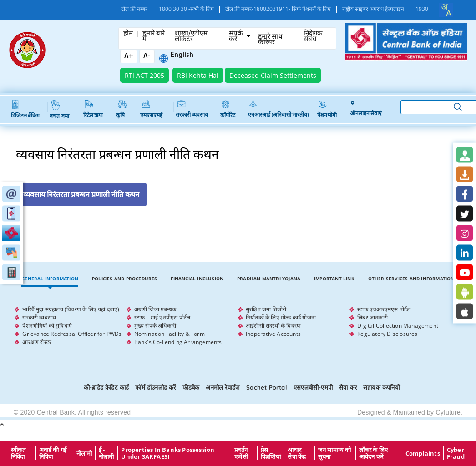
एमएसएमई (151, 109)
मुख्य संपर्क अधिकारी (155, 326)
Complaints (423, 453)
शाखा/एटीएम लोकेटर (191, 37)
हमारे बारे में (154, 37)
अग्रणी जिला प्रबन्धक (155, 309)
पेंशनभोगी (327, 109)
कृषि (122, 109)
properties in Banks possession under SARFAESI (168, 453)
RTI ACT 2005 (144, 75)
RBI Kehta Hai (198, 75)
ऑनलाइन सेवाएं (366, 109)
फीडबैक (191, 387)
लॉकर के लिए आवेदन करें (374, 453)
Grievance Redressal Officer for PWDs (72, 334)
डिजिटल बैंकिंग (25, 109)
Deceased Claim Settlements (273, 75)
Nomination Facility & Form (170, 334)
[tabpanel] (238, 326)
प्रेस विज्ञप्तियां (271, 453)
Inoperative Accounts (273, 334)
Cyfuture (448, 412)
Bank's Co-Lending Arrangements (178, 342)
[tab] (50, 279)
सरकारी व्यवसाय (192, 109)
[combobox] (446, 10)
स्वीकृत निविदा (18, 453)
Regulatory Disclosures (387, 334)
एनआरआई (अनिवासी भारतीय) (279, 109)
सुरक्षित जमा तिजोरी (266, 309)
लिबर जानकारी (372, 317)
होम (128, 34)
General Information (50, 279)
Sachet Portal (267, 387)
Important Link (334, 279)
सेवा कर (348, 387)
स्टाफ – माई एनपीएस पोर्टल (162, 317)
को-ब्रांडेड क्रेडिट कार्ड (106, 387)
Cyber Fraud (456, 453)
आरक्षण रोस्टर (37, 342)
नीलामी (84, 453)
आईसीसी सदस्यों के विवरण (273, 326)
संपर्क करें (236, 37)
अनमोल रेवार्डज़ (223, 387)
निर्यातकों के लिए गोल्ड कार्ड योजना (281, 317)
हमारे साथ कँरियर (270, 40)
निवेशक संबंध (313, 37)
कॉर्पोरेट (228, 109)
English (182, 56)
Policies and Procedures (125, 279)
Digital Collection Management (398, 326)
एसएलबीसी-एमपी (313, 387)
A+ (129, 56)
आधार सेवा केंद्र (297, 453)
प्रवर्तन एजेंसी (241, 453)
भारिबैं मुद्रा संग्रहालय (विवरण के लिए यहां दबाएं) (71, 309)
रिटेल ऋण (93, 109)
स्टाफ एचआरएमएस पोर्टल (384, 309)
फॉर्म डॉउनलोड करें (155, 387)
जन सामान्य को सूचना (335, 453)
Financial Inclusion (197, 279)
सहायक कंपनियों (382, 387)
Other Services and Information (411, 279)
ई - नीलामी (106, 453)
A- (147, 56)
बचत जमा (59, 110)
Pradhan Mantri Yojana (269, 279)
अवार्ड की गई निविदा (53, 453)
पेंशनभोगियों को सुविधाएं (47, 326)
